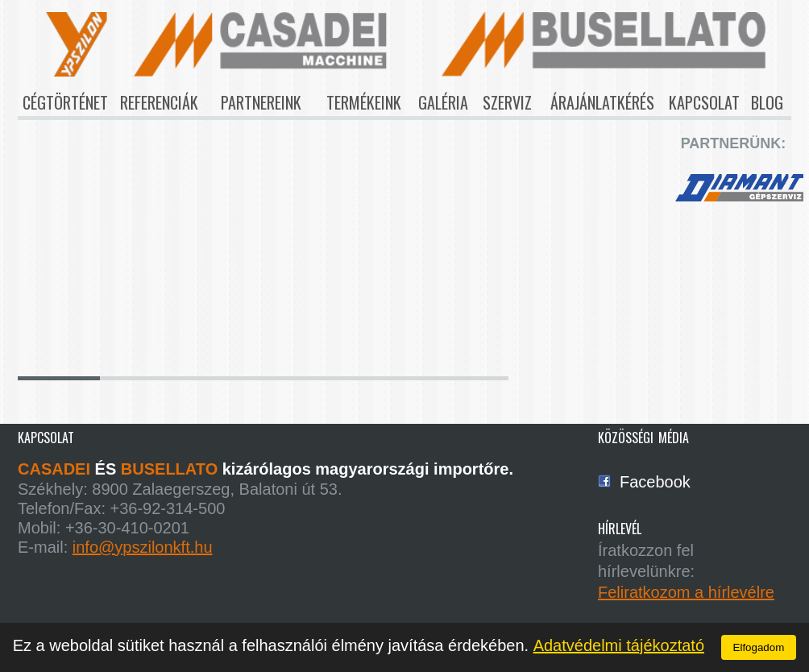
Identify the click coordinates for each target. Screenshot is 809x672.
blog (767, 102)
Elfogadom (759, 647)
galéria (443, 102)
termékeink (364, 102)
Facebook (655, 482)
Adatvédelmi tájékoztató (619, 645)
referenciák (159, 102)
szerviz (507, 102)
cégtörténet (65, 102)
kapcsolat (704, 102)
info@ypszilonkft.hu (143, 547)
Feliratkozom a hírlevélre (686, 592)
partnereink (261, 102)
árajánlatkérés (602, 102)
